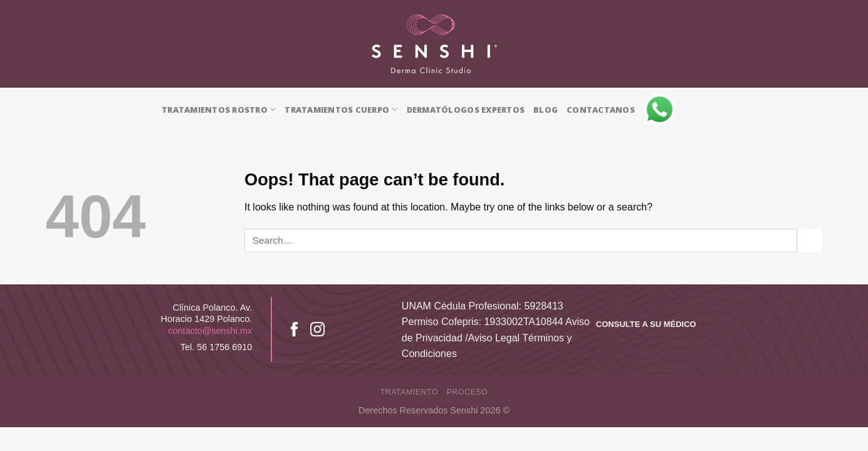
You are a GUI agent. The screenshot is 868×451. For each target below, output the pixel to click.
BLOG (546, 110)
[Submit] (810, 240)
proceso (467, 392)
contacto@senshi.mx (210, 331)
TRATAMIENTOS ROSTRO (219, 109)
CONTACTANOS (601, 110)
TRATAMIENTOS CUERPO (341, 109)
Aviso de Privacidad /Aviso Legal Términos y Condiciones (496, 338)
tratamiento (409, 392)
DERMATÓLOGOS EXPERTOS (466, 110)
